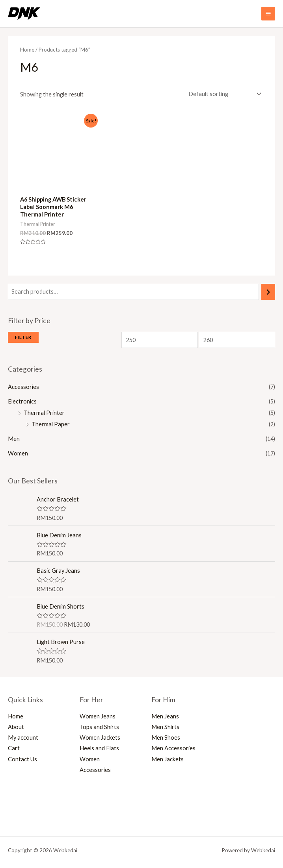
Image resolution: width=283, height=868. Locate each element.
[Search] (268, 292)
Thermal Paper (51, 424)
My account (23, 738)
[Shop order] (223, 94)
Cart (14, 748)
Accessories (23, 387)
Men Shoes (166, 738)
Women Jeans (98, 716)
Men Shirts (165, 727)
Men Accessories (173, 748)
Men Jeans (165, 716)
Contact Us (22, 759)
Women (18, 453)
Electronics (22, 401)
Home (27, 50)
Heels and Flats (99, 748)
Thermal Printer (44, 413)
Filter (23, 337)
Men (14, 439)
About (16, 727)
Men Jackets (168, 759)
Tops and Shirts (99, 727)
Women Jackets (100, 738)
